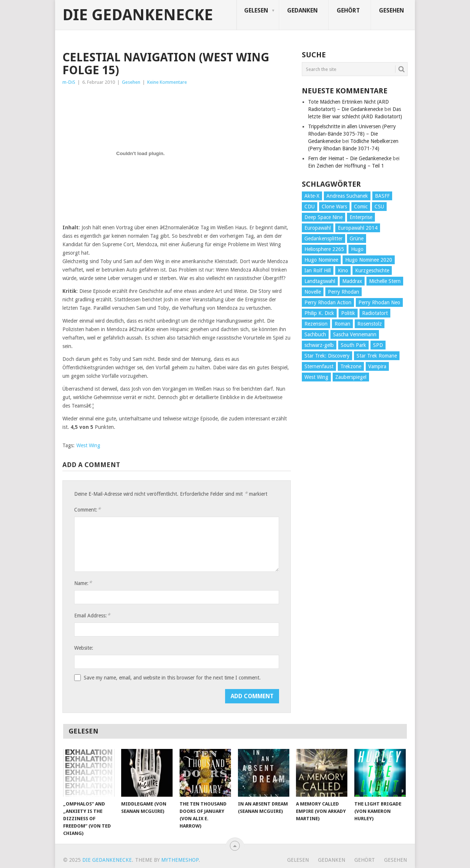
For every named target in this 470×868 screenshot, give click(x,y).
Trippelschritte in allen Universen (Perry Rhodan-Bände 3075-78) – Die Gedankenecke (352, 134)
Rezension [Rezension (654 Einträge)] (316, 324)
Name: (83, 583)
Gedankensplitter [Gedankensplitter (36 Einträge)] (323, 238)
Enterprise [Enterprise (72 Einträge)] (361, 217)
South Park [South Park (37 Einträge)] (353, 345)
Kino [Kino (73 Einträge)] (343, 270)
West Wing (88, 445)
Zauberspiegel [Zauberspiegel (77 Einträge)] (351, 377)
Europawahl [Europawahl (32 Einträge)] (318, 228)
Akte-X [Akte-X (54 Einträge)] (312, 196)
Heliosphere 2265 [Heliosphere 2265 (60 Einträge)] (324, 249)
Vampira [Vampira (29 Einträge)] (377, 366)
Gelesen (256, 10)
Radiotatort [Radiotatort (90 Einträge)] (375, 313)
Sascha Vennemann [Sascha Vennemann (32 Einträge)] (355, 334)
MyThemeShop (180, 860)
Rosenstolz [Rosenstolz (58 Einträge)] (370, 324)
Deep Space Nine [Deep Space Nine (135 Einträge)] (323, 217)
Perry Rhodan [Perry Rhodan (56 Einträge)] (344, 292)
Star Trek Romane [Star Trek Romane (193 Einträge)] (377, 356)
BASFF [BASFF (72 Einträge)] (382, 196)
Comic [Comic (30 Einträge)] (361, 207)
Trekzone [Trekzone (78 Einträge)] (351, 366)
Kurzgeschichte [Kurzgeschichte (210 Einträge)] (372, 270)
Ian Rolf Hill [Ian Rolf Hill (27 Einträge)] (318, 270)
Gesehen (391, 10)
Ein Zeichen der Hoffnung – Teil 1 (346, 166)
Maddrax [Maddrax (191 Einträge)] (352, 281)
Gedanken (302, 10)
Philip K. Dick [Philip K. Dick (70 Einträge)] (319, 313)
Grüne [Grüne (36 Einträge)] (357, 238)
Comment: (87, 510)
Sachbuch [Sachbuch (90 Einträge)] (315, 334)
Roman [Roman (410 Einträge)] (342, 324)
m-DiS (69, 82)
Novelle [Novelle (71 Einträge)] (313, 292)
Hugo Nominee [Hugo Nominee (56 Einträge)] (321, 260)
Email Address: (92, 615)
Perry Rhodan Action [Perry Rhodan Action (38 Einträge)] (328, 302)
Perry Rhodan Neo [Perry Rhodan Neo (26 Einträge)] (379, 302)
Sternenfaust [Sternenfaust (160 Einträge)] (319, 366)
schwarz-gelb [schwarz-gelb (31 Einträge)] (319, 345)
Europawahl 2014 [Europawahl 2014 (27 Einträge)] (358, 228)
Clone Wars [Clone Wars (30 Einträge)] (334, 207)
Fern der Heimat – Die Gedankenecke (350, 158)
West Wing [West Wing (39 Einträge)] (316, 377)
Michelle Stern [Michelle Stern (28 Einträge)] (385, 281)
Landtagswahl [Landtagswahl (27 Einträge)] (320, 281)
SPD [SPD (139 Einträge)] (378, 345)
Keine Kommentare (167, 82)
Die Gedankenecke (138, 15)
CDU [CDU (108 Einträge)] (310, 207)
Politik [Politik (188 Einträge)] (348, 313)
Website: (84, 648)
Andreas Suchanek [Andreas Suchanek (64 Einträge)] (347, 196)
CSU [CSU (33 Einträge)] (379, 207)
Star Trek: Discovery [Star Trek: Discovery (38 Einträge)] (327, 356)
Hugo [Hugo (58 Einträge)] (357, 249)
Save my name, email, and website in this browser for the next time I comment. (172, 678)
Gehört (348, 10)
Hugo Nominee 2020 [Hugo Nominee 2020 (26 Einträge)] (369, 260)
